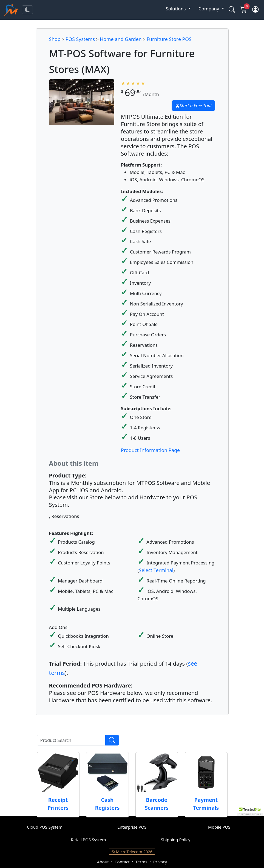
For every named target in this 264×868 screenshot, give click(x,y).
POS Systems (80, 39)
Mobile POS (219, 827)
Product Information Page (150, 450)
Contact (122, 862)
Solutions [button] (176, 9)
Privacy (160, 862)
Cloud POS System (45, 827)
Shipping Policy (176, 840)
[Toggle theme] (27, 10)
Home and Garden (121, 39)
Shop (55, 39)
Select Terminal (156, 570)
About (103, 862)
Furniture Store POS (169, 39)
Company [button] (209, 9)
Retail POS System (88, 840)
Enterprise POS (132, 827)
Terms (141, 862)
